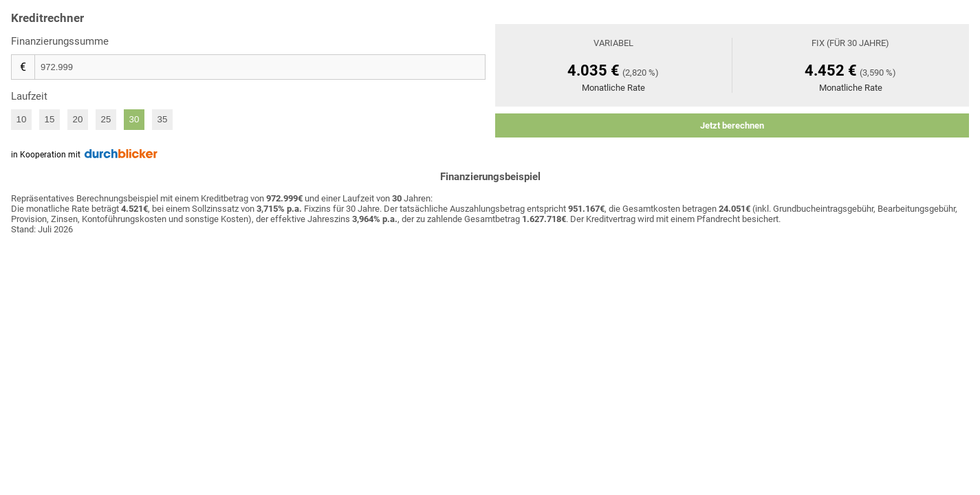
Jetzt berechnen (732, 125)
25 (106, 119)
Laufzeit (29, 96)
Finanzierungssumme (60, 41)
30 (134, 119)
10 (22, 119)
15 (50, 119)
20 (78, 119)
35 (163, 119)
